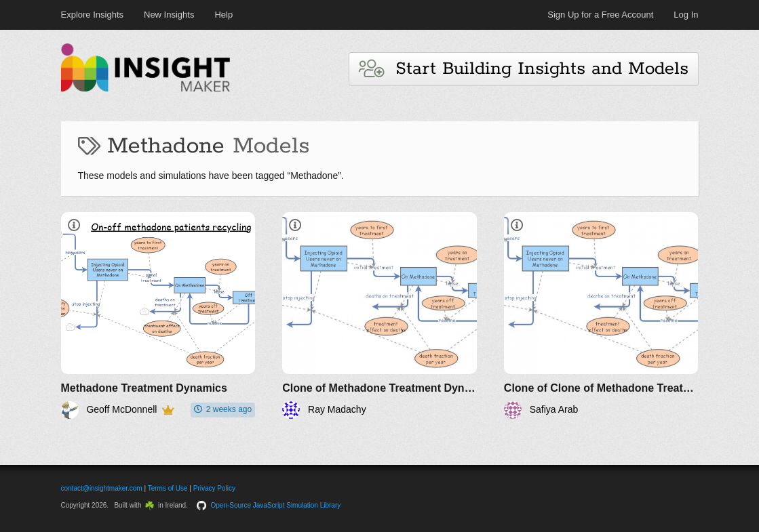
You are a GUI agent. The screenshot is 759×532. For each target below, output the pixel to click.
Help (223, 15)
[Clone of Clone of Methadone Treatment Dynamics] (601, 315)
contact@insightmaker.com (102, 488)
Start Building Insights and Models (524, 69)
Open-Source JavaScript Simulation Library (276, 505)
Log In (686, 15)
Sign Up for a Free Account (600, 15)
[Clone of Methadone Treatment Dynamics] (379, 315)
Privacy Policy (214, 488)
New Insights (169, 15)
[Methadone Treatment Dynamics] (158, 315)
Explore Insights (93, 15)
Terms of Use (168, 488)
